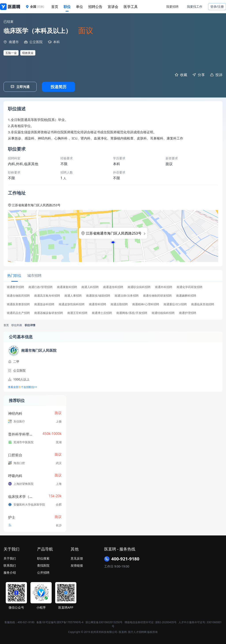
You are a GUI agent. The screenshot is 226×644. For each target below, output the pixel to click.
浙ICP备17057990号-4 (70, 622)
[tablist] (113, 275)
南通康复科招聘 (67, 286)
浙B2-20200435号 (166, 622)
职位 (67, 7)
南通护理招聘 (188, 312)
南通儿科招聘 (90, 286)
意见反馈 (77, 558)
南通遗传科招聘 (113, 286)
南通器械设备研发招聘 (49, 312)
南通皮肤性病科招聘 (72, 304)
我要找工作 (195, 7)
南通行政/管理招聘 (40, 286)
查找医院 (43, 565)
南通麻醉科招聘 (186, 295)
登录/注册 (217, 7)
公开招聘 (43, 572)
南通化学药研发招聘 (189, 286)
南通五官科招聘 (77, 312)
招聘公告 (95, 7)
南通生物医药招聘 (18, 295)
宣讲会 (113, 7)
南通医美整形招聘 (18, 304)
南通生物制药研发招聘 (157, 295)
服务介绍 (10, 572)
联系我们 (10, 565)
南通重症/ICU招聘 (175, 304)
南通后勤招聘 (119, 304)
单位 (79, 7)
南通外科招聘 (164, 286)
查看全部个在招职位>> (23, 386)
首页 (55, 7)
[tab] (14, 275)
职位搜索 (43, 558)
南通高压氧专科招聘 (47, 295)
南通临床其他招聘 (203, 304)
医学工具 (131, 7)
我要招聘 (172, 7)
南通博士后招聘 (102, 312)
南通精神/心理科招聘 (146, 304)
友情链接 (77, 565)
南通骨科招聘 (98, 304)
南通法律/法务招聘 (127, 295)
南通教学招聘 (15, 286)
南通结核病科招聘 (163, 312)
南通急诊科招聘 (44, 304)
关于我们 (10, 558)
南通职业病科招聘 (139, 286)
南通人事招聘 (73, 295)
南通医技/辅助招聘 (98, 295)
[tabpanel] (113, 301)
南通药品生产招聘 (18, 312)
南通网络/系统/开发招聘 (132, 312)
